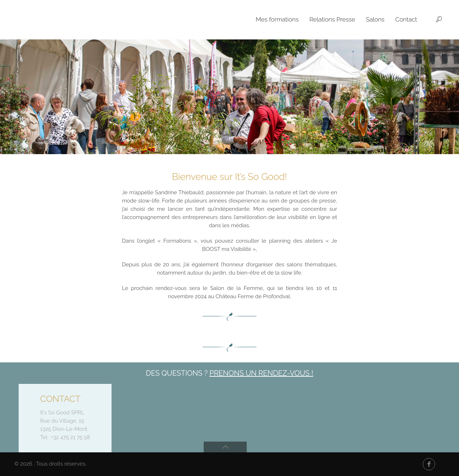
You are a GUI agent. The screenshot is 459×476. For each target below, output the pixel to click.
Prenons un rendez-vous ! (261, 373)
